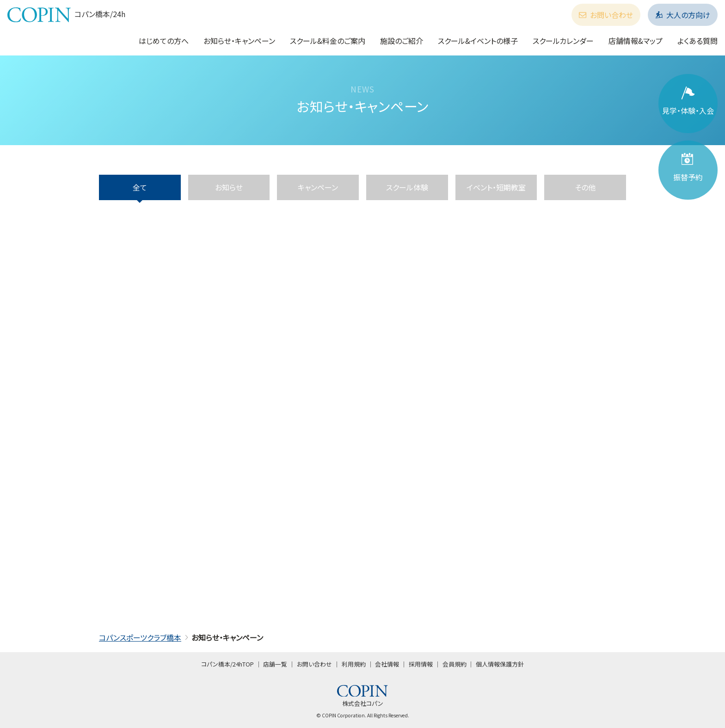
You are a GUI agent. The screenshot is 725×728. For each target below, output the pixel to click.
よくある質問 (697, 41)
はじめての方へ (164, 41)
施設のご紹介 (402, 41)
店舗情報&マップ (636, 41)
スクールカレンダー (563, 41)
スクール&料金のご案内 (328, 41)
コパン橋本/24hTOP (227, 664)
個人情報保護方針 (500, 664)
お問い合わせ (606, 15)
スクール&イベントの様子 (478, 41)
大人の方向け (683, 15)
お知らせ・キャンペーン (239, 41)
